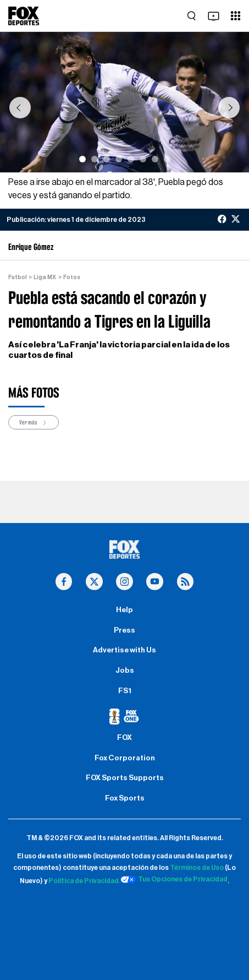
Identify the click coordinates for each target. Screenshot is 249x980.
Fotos (72, 277)
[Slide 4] (119, 159)
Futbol (18, 277)
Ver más (34, 423)
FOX (125, 738)
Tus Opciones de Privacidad (174, 880)
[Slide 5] (131, 159)
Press (125, 630)
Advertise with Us (125, 650)
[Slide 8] (167, 159)
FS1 (125, 691)
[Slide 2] (95, 159)
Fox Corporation (125, 758)
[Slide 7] (155, 159)
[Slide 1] (82, 159)
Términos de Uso (197, 868)
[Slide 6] (143, 159)
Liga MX (45, 277)
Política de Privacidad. (84, 881)
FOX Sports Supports (125, 778)
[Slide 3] (107, 159)
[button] (20, 108)
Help (125, 610)
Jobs (125, 671)
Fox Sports (125, 798)
